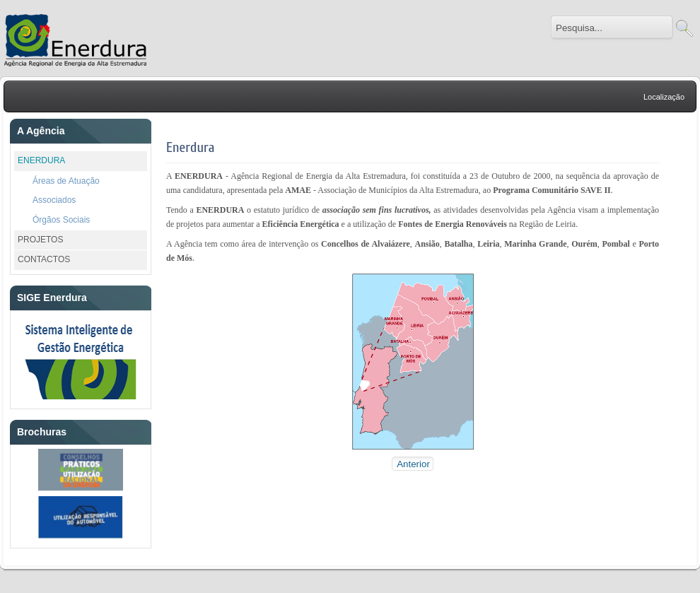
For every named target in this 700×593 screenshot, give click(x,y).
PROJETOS (40, 240)
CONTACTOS (44, 259)
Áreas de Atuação (66, 181)
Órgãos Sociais (61, 220)
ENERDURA (41, 160)
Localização (664, 97)
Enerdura (190, 147)
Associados (54, 200)
